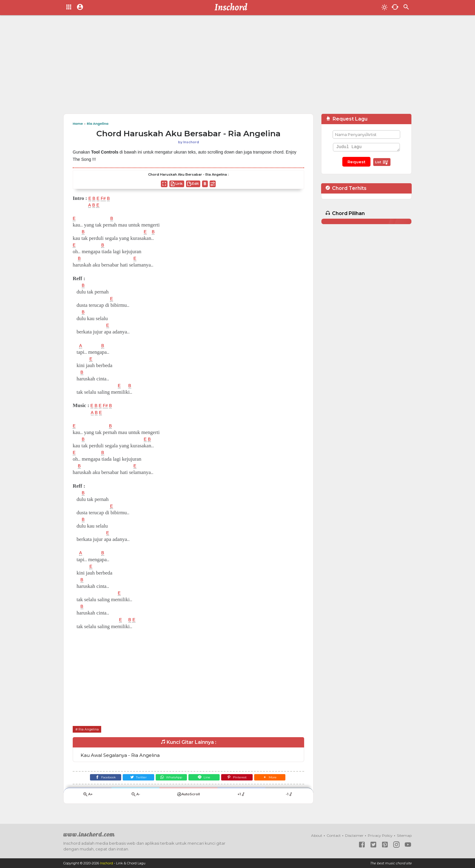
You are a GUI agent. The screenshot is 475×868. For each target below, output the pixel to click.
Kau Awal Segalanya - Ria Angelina (120, 755)
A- (135, 797)
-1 (289, 797)
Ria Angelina (90, 729)
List (382, 162)
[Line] (206, 779)
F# (105, 198)
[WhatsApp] (169, 779)
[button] (278, 779)
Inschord (107, 863)
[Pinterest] (242, 779)
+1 (241, 797)
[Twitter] (133, 779)
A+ (88, 797)
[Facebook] (97, 779)
